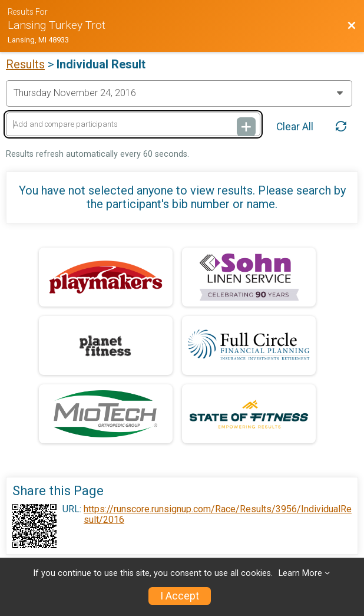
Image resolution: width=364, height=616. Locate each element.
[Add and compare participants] (133, 125)
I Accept (180, 596)
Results (25, 64)
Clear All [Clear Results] (295, 127)
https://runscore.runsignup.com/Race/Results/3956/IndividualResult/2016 (218, 515)
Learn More (300, 573)
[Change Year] (179, 93)
